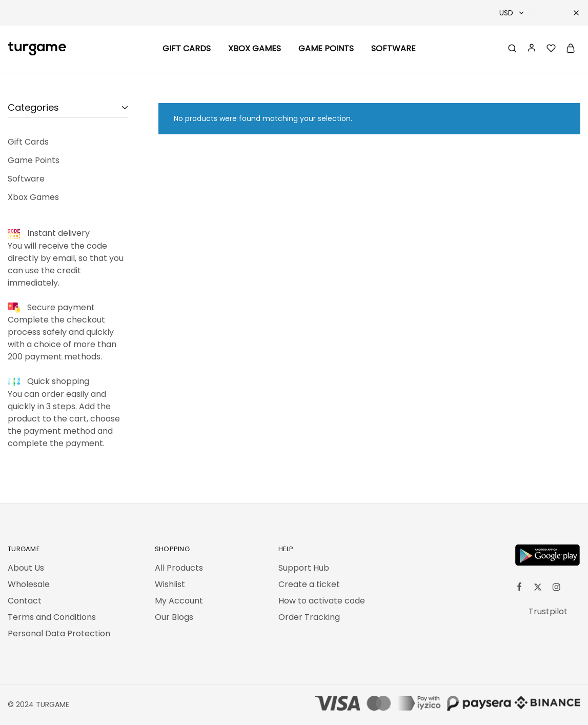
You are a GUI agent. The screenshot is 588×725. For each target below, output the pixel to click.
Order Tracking (309, 617)
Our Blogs (174, 617)
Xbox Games (255, 49)
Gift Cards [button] (187, 49)
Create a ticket (309, 584)
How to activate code (322, 601)
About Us (26, 568)
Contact (25, 601)
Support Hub (304, 568)
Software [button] (393, 49)
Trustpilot (548, 611)
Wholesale (29, 584)
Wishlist (170, 584)
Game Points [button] (326, 49)
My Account (179, 601)
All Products (179, 568)
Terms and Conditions (52, 617)
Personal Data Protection (59, 633)
